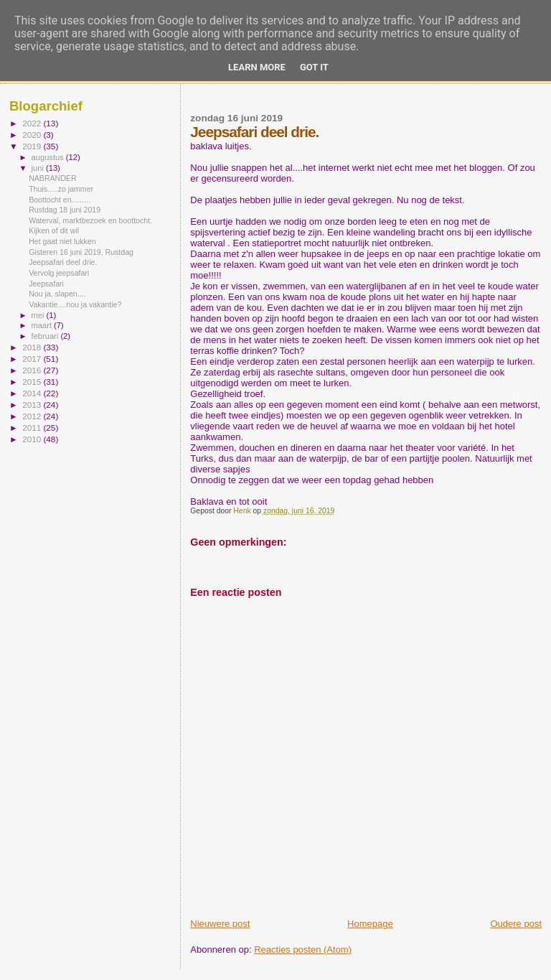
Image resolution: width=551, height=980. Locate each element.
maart (43, 325)
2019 (33, 146)
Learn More (257, 67)
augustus (49, 157)
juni (39, 168)
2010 (33, 439)
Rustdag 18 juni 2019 (65, 210)
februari (46, 336)
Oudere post (516, 924)
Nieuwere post (220, 924)
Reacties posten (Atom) (303, 949)
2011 (33, 428)
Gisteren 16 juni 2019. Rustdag (81, 252)
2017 (33, 359)
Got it (314, 67)
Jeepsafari (46, 284)
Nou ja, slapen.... (57, 294)
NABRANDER (52, 178)
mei (39, 315)
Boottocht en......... (60, 200)
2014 (33, 393)
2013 (33, 405)
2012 (33, 416)
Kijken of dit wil (54, 230)
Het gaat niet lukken (62, 241)
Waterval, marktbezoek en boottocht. (90, 220)
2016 (33, 370)
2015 (33, 382)
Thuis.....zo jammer (61, 189)
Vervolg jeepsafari (59, 273)
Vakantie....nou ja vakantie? (75, 304)
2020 (33, 135)
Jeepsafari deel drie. (63, 262)
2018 (33, 347)
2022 (33, 123)
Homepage (370, 924)
